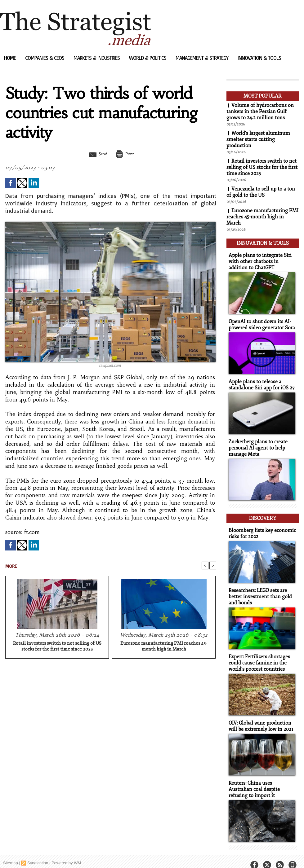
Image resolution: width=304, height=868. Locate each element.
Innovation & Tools (259, 58)
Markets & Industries (97, 58)
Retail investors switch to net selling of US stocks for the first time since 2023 (57, 647)
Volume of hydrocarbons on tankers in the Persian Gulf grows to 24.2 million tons (260, 112)
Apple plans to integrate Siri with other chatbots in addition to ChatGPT (262, 260)
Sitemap (11, 854)
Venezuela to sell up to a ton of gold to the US (261, 192)
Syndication (38, 854)
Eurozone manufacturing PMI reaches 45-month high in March (164, 647)
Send (95, 154)
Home (11, 58)
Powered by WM (66, 854)
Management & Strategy (203, 58)
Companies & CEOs (45, 58)
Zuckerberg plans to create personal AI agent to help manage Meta (257, 444)
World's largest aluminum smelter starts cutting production (258, 139)
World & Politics (148, 58)
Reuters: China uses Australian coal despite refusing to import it (261, 781)
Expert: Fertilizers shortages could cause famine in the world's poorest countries (258, 656)
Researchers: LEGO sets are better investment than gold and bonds (258, 591)
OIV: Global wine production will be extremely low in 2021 (259, 718)
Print (126, 154)
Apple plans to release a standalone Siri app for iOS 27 (260, 382)
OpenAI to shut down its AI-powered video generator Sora (260, 322)
